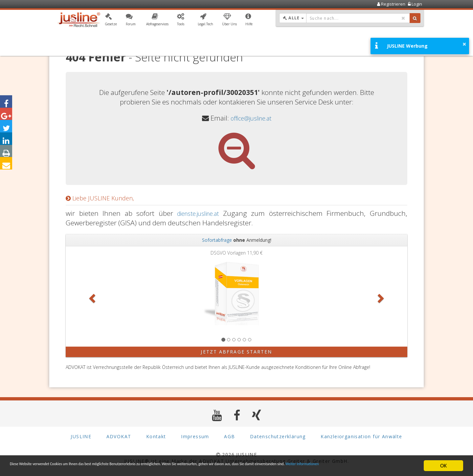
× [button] (464, 44)
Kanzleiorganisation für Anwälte (361, 436)
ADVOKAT (119, 436)
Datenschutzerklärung (278, 436)
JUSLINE (81, 436)
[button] (111, 21)
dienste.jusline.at (198, 213)
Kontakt (156, 436)
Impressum (195, 436)
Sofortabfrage (217, 240)
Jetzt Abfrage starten (236, 352)
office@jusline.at (251, 118)
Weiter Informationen (34, 469)
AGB (229, 436)
